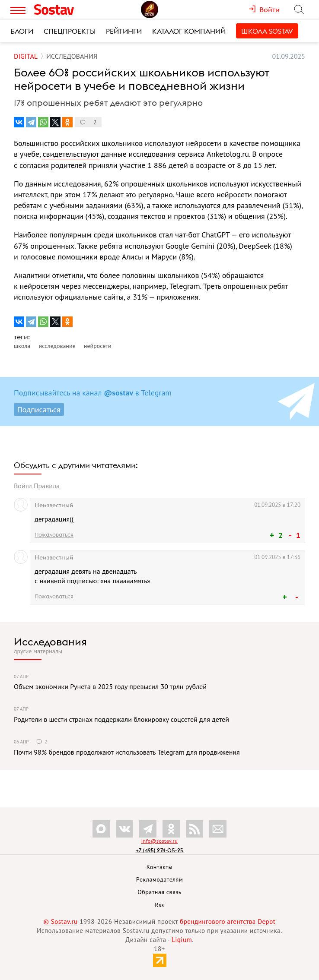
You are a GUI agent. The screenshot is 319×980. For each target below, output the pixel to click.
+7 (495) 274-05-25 (160, 850)
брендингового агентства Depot (228, 922)
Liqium (182, 940)
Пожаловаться (54, 534)
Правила (47, 486)
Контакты (160, 867)
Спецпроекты (70, 31)
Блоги (22, 31)
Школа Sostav (267, 31)
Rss (159, 905)
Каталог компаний (189, 31)
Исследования (50, 642)
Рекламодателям (159, 879)
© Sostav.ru (61, 922)
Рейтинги (124, 31)
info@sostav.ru (159, 841)
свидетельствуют (70, 154)
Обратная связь (159, 892)
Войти (23, 486)
